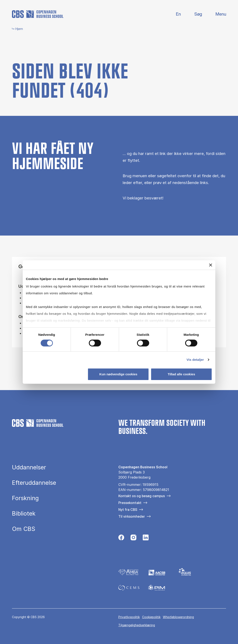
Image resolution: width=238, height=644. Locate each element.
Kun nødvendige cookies (118, 374)
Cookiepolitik (151, 617)
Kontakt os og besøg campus (142, 496)
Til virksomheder (132, 516)
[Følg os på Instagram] (133, 539)
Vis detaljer (195, 360)
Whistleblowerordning (178, 617)
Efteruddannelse (34, 483)
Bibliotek (24, 514)
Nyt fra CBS (128, 510)
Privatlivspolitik (129, 617)
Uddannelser (29, 467)
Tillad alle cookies (181, 374)
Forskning (25, 498)
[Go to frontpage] (38, 14)
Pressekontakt (130, 503)
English (175, 14)
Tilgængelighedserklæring (137, 625)
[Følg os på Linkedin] (146, 539)
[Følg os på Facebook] (121, 539)
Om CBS (24, 529)
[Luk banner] (211, 265)
